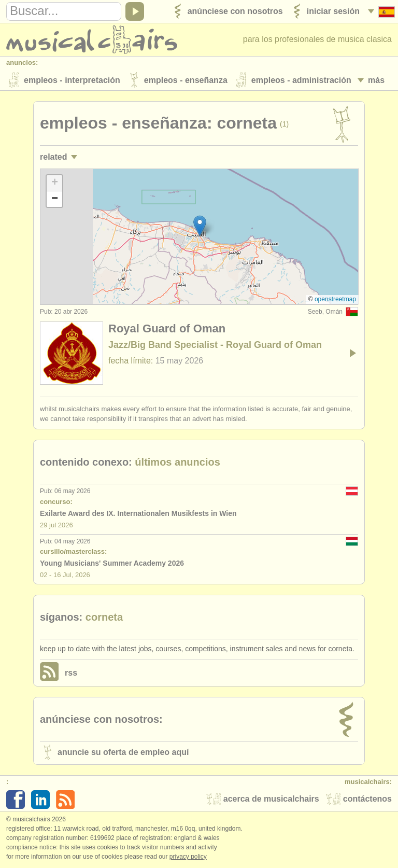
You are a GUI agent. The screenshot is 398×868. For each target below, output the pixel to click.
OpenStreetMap (335, 300)
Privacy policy (188, 857)
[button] (200, 226)
